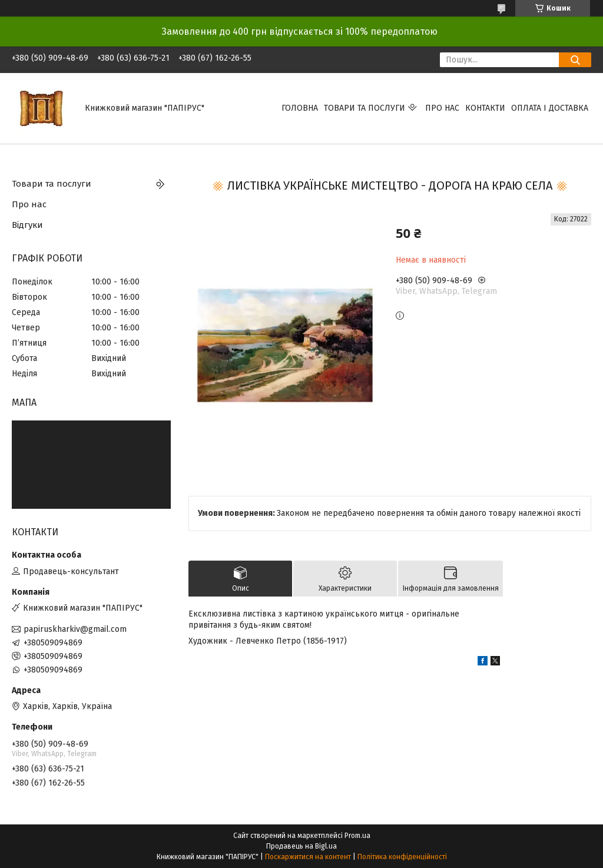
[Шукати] (575, 60)
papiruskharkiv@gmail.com (75, 629)
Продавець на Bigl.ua (301, 846)
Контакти (485, 108)
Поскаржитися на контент (308, 857)
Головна (300, 108)
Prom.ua (357, 836)
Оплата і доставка (550, 108)
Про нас (442, 108)
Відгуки (27, 225)
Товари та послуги (365, 108)
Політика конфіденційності (402, 857)
